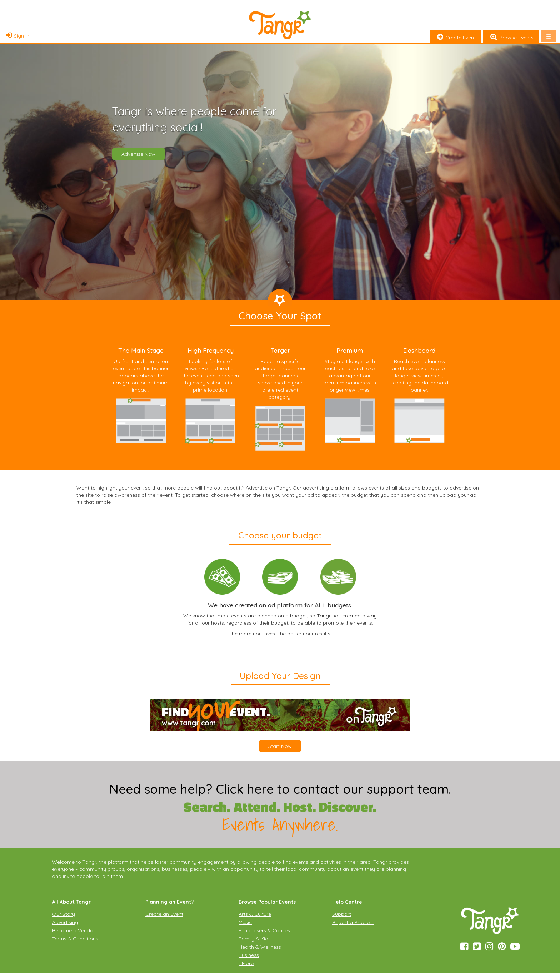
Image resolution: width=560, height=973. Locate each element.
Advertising (65, 922)
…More (246, 963)
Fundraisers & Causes (264, 930)
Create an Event (164, 914)
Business (249, 955)
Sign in (16, 36)
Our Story (64, 914)
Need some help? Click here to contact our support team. (280, 789)
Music (245, 922)
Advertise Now (138, 154)
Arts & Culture (255, 914)
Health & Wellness (260, 947)
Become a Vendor (74, 930)
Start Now (280, 746)
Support (342, 914)
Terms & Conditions (75, 939)
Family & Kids (255, 939)
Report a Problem (353, 922)
